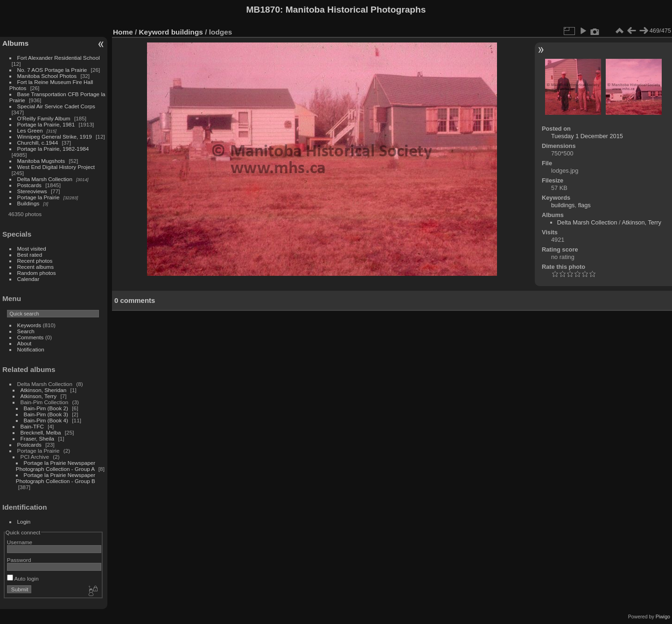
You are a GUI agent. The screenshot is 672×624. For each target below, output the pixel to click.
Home (123, 32)
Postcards (29, 185)
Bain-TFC (32, 426)
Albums (15, 43)
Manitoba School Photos (47, 76)
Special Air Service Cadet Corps (56, 106)
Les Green (30, 130)
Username (20, 542)
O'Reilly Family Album (44, 118)
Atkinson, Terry (39, 396)
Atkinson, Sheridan (44, 390)
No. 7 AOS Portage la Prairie (52, 70)
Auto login (23, 578)
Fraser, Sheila (38, 438)
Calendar (28, 279)
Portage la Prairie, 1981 (46, 124)
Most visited (32, 249)
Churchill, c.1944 (38, 143)
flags (584, 205)
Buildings (28, 203)
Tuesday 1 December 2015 (587, 136)
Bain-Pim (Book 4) (46, 420)
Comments (31, 337)
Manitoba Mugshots (41, 161)
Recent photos (35, 261)
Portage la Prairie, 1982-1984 (53, 149)
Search (26, 331)
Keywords (29, 325)
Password (19, 560)
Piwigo (663, 617)
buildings (187, 32)
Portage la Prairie (38, 197)
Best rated (30, 255)
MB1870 (263, 10)
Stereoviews (32, 191)
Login (24, 522)
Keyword (154, 32)
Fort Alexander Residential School (59, 58)
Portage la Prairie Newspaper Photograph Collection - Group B (56, 478)
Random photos (37, 273)
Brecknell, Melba (41, 432)
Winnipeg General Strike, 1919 (55, 137)
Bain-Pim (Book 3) (46, 414)
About (24, 343)
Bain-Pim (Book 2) (46, 408)
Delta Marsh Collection (45, 179)
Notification (31, 349)
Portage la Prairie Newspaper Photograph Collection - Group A (56, 466)
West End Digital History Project (56, 167)
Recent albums (35, 267)
